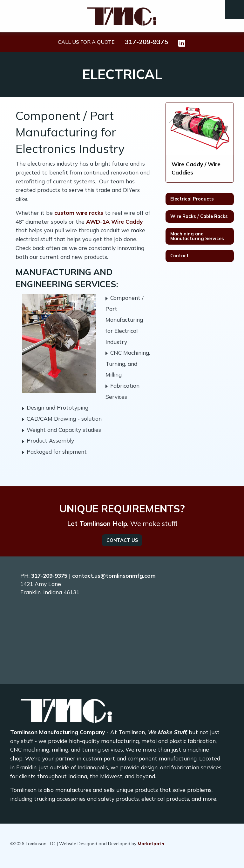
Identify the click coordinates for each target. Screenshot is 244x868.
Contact (180, 256)
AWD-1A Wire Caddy (114, 222)
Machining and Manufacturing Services (197, 236)
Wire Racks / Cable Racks (199, 216)
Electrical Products (192, 199)
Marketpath (151, 844)
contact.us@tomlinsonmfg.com (114, 576)
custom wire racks (79, 213)
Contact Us (122, 540)
